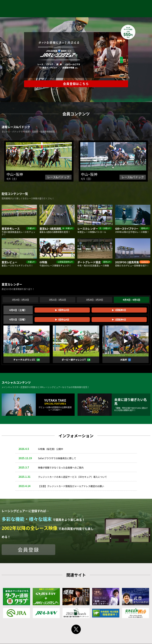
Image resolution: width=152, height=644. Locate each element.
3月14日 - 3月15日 (20, 300)
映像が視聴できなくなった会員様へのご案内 (61, 468)
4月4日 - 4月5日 (132, 300)
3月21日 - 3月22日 (57, 300)
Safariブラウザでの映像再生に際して (57, 459)
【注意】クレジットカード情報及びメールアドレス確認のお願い (71, 486)
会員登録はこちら (76, 84)
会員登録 (28, 550)
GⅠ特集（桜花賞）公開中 (51, 449)
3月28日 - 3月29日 (95, 300)
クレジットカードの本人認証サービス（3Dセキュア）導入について (73, 477)
